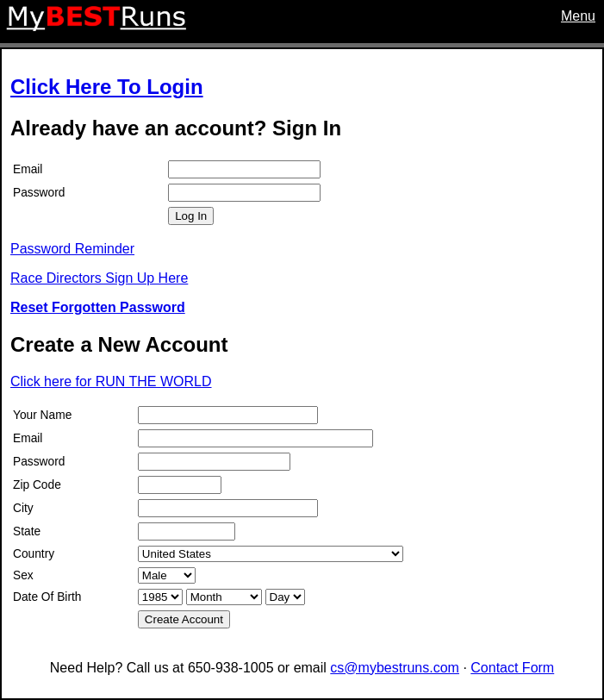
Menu (578, 16)
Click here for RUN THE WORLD (111, 381)
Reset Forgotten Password (98, 307)
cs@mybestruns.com (395, 668)
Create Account (184, 619)
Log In (191, 216)
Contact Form (512, 668)
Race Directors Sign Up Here (99, 278)
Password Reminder (72, 249)
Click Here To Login (107, 87)
